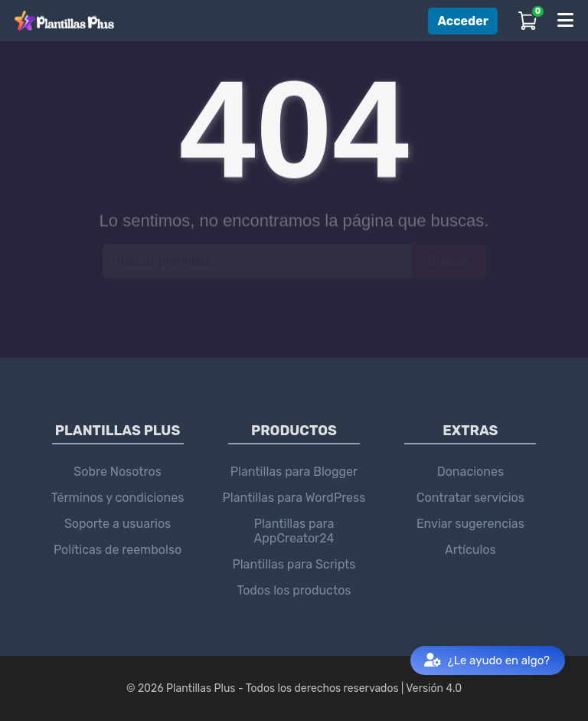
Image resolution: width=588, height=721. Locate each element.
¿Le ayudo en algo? (487, 661)
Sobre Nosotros (118, 472)
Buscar (449, 261)
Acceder (463, 21)
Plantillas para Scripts (294, 564)
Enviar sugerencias (470, 524)
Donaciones (470, 472)
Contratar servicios (470, 498)
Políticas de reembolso (118, 550)
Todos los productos (294, 590)
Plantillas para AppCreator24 (294, 531)
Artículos (470, 550)
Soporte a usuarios (118, 524)
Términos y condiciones (118, 498)
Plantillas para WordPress (294, 498)
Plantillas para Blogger (294, 472)
